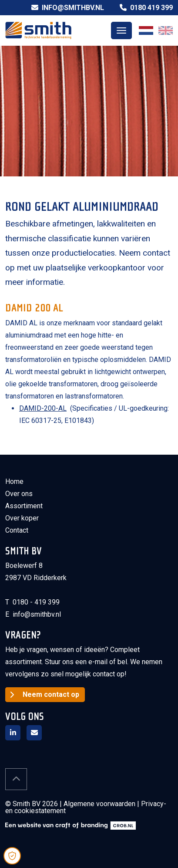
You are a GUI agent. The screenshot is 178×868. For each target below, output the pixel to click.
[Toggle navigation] (121, 30)
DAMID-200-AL (43, 408)
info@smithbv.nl (68, 8)
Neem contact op (51, 694)
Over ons (19, 494)
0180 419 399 (146, 8)
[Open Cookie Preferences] (12, 856)
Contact (17, 530)
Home (14, 481)
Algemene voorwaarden (99, 804)
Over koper (22, 518)
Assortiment (24, 506)
